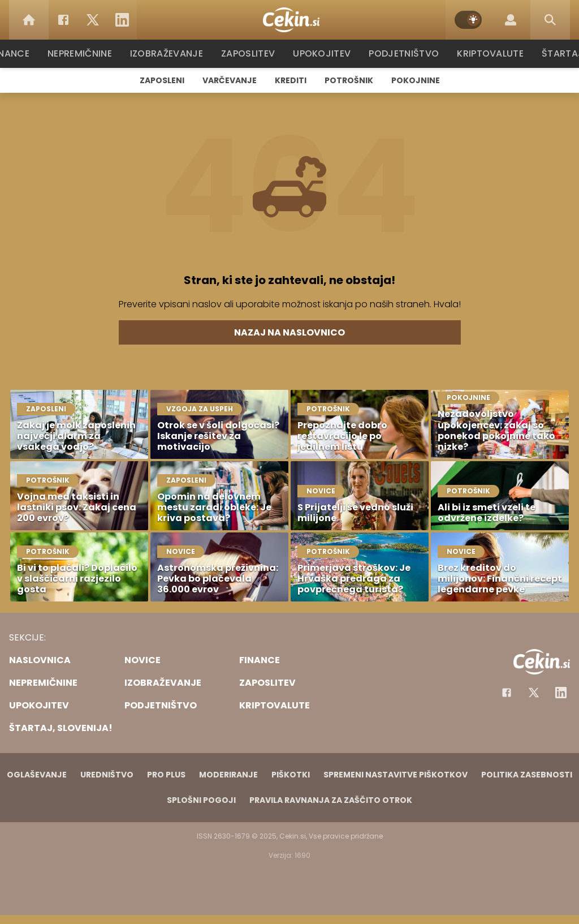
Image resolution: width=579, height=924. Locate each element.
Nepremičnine (86, 53)
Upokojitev (324, 53)
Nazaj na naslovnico (289, 332)
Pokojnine (416, 80)
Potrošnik (349, 80)
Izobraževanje (172, 53)
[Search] (550, 20)
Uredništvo (107, 775)
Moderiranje (228, 775)
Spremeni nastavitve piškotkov (396, 775)
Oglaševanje (37, 775)
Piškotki (291, 775)
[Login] (511, 20)
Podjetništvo (404, 53)
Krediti (291, 80)
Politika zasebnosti (527, 775)
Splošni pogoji (201, 800)
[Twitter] (93, 20)
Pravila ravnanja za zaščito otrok (331, 800)
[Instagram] (561, 693)
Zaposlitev (252, 53)
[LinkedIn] (122, 20)
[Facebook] (63, 20)
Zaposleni (162, 80)
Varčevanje (230, 80)
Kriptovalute (489, 53)
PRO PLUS (166, 775)
